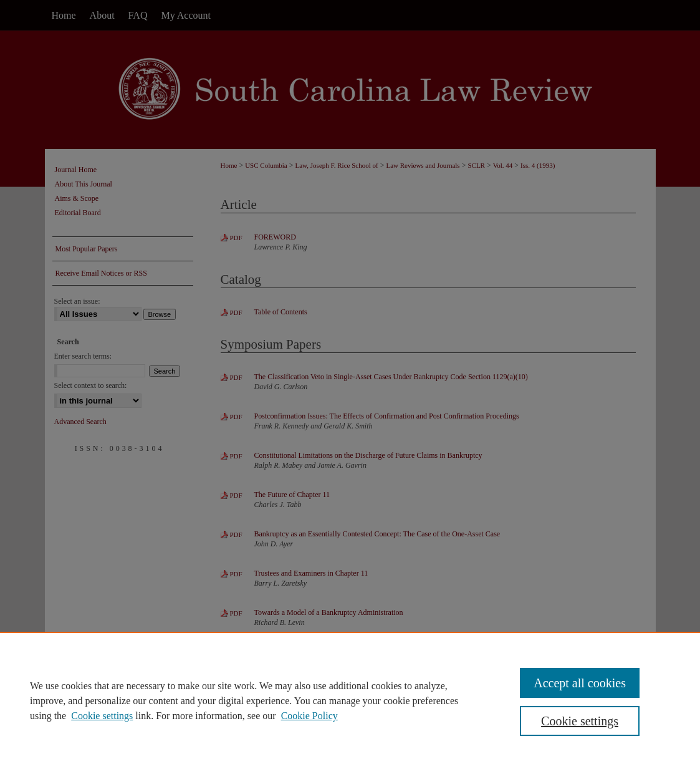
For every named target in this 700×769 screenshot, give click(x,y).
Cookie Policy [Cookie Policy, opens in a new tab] (309, 716)
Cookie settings (102, 716)
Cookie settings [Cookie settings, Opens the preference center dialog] (580, 721)
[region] (350, 700)
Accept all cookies (580, 683)
